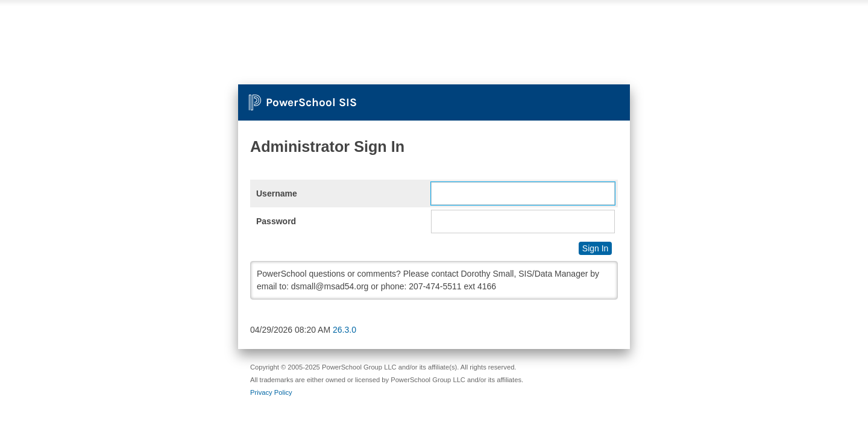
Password (276, 221)
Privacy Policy (271, 392)
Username (277, 193)
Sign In (596, 248)
